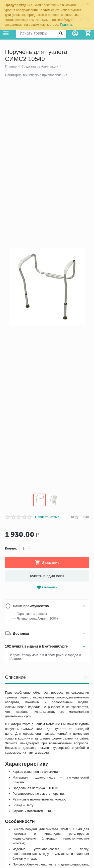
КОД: (75, 549)
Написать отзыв (47, 549)
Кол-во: (11, 581)
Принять (66, 25)
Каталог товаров (6, 33)
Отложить (47, 620)
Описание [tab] (47, 710)
